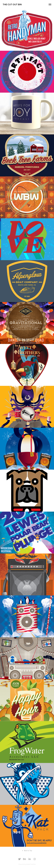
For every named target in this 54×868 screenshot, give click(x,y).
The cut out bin (12, 4)
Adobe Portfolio (31, 864)
